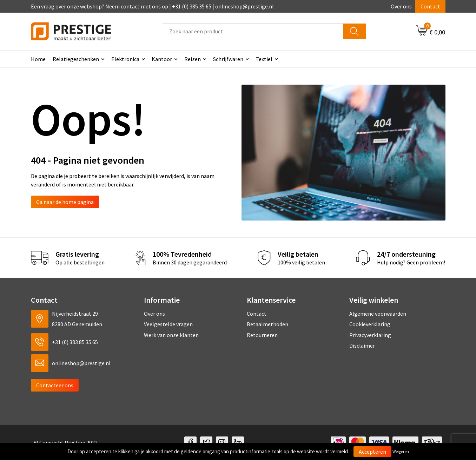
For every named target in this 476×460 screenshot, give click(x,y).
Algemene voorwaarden (378, 314)
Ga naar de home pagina (65, 202)
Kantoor (162, 59)
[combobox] (253, 31)
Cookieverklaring (370, 324)
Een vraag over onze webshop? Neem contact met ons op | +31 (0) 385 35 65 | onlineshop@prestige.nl (152, 6)
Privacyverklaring (370, 335)
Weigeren (401, 451)
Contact (430, 6)
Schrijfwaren (228, 59)
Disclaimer (362, 346)
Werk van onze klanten (171, 335)
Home (38, 59)
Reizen (193, 59)
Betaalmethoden (267, 324)
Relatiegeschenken (76, 59)
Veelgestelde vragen (168, 324)
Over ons (401, 6)
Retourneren (262, 335)
